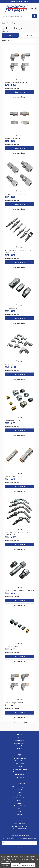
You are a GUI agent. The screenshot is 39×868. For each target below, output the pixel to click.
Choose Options (20, 92)
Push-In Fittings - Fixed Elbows (16, 703)
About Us (19, 738)
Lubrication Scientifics (19, 806)
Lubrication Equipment (20, 758)
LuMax (19, 811)
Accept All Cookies (28, 865)
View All (20, 814)
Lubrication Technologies (19, 798)
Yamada (19, 801)
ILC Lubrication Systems (19, 787)
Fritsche (19, 792)
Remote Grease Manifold (20, 769)
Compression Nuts (11, 647)
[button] (10, 35)
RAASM (20, 795)
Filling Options (19, 775)
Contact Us (20, 746)
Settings (6, 865)
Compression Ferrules (13, 421)
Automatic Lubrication (20, 772)
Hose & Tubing (20, 764)
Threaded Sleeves (11, 309)
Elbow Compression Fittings (15, 365)
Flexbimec (20, 803)
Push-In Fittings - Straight (14, 138)
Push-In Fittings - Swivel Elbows (16, 82)
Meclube (19, 790)
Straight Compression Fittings (15, 194)
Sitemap (20, 749)
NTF (19, 809)
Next (27, 722)
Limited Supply (19, 777)
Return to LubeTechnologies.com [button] (20, 1)
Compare (29, 35)
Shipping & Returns (20, 743)
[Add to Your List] (20, 97)
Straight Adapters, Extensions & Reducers (19, 591)
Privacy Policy (20, 740)
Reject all (15, 865)
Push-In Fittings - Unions (13, 477)
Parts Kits (20, 766)
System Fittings (20, 761)
